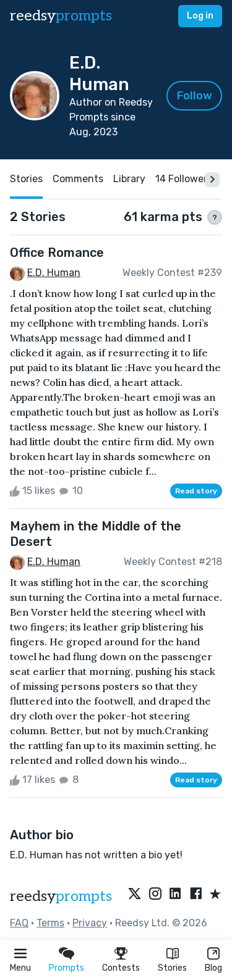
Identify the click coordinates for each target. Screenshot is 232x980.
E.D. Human (54, 273)
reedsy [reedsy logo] (61, 16)
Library (129, 179)
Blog (213, 968)
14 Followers (184, 179)
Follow (195, 96)
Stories (172, 968)
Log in (200, 16)
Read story (196, 491)
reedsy (61, 896)
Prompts (67, 968)
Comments (78, 179)
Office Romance (57, 253)
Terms (50, 923)
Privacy (90, 923)
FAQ (19, 923)
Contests (121, 968)
